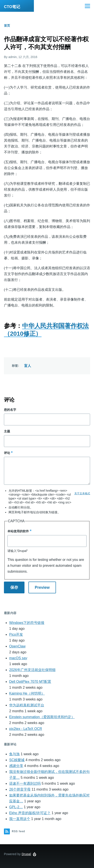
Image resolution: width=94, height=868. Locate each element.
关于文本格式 (82, 493)
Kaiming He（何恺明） (27, 693)
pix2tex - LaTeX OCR (26, 729)
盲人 (28, 366)
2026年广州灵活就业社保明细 (32, 670)
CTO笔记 (12, 7)
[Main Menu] (87, 6)
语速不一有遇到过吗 (25, 783)
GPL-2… (16, 807)
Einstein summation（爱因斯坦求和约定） (42, 717)
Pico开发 (16, 634)
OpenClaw (17, 646)
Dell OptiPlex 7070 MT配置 (30, 682)
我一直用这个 (20, 819)
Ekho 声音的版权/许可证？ (30, 813)
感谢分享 (16, 766)
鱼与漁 (14, 754)
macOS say (18, 658)
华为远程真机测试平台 (27, 705)
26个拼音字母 (20, 789)
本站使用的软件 (18, 531)
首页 (7, 26)
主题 (7, 431)
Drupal (26, 854)
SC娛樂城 (17, 760)
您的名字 (10, 410)
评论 (7, 453)
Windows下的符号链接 (27, 623)
